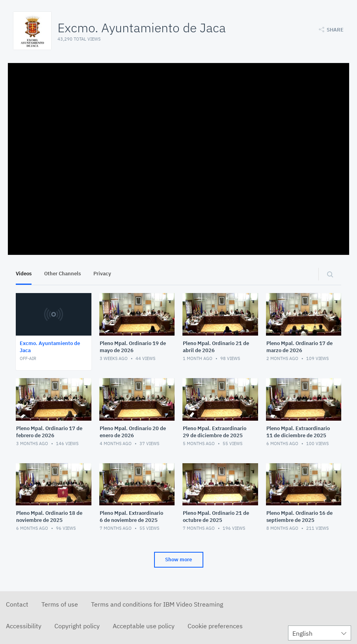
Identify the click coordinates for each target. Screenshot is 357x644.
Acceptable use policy (144, 626)
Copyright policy (77, 626)
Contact (17, 604)
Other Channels (62, 274)
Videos (24, 274)
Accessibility (24, 626)
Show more (178, 560)
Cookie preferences (215, 626)
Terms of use (60, 604)
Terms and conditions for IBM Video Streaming (157, 604)
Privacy (102, 274)
